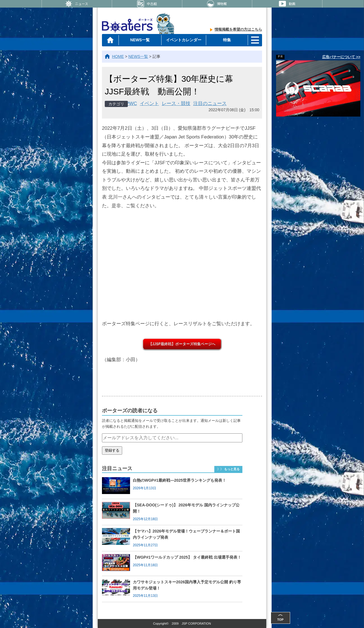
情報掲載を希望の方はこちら (238, 30)
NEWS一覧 (140, 40)
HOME (118, 56)
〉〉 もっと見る (228, 469)
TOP (284, 617)
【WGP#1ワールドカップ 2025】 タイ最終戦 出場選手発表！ (187, 557)
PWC (131, 103)
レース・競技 (176, 103)
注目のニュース (210, 103)
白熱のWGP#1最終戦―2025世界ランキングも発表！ (179, 480)
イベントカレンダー (183, 40)
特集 (226, 40)
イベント (149, 103)
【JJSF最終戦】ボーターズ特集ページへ (182, 344)
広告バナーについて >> (341, 57)
